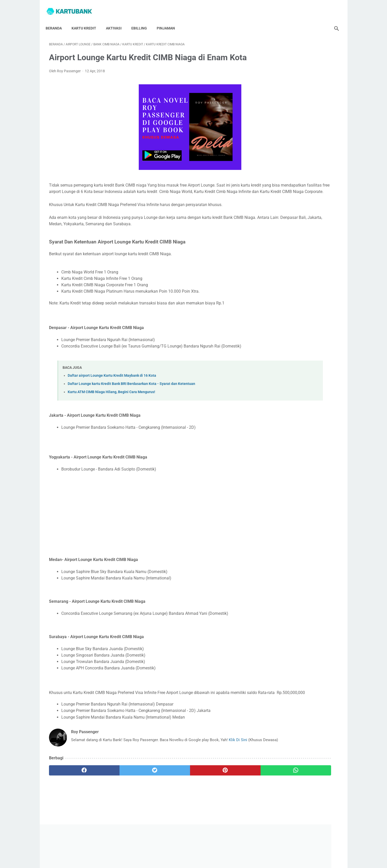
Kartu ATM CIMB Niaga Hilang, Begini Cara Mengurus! (111, 407)
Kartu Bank (201, 860)
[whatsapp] (219, 795)
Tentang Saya (172, 849)
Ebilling (142, 20)
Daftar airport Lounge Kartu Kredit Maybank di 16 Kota (112, 390)
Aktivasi (117, 20)
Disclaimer (224, 849)
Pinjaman (169, 20)
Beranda (57, 20)
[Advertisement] (146, 529)
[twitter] (122, 795)
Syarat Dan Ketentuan (255, 849)
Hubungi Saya (145, 849)
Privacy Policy (199, 849)
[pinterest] (170, 795)
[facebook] (73, 795)
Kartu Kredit (87, 20)
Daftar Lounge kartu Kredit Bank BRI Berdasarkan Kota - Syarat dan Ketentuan (131, 398)
